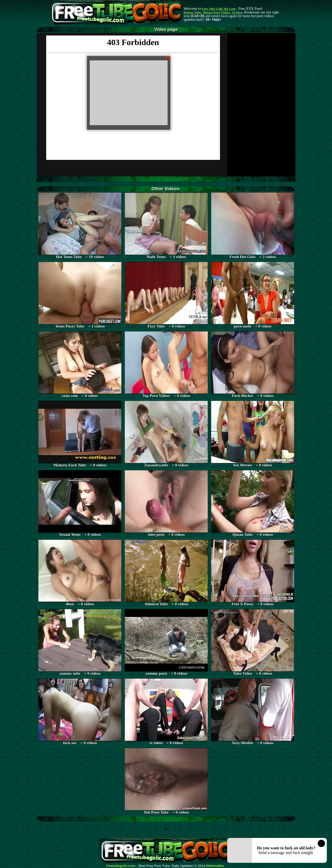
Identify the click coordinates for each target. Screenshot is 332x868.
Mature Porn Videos (216, 12)
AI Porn (237, 12)
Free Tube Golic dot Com (219, 9)
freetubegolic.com (121, 866)
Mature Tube (192, 12)
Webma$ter (216, 866)
